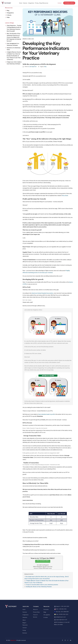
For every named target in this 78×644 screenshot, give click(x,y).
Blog (45, 67)
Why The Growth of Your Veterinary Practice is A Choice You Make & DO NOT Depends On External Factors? (14, 37)
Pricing (37, 3)
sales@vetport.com (61, 617)
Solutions (25, 617)
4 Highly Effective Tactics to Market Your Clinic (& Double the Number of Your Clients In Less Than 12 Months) (14, 56)
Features (25, 3)
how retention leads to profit (47, 414)
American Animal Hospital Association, (43, 293)
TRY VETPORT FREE (43, 561)
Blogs (45, 612)
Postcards (46, 609)
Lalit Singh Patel (33, 67)
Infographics (10, 13)
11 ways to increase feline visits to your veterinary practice (42, 585)
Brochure (25, 633)
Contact (60, 3)
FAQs (8, 17)
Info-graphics (47, 615)
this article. (65, 196)
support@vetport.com (62, 620)
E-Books (9, 15)
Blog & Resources (44, 3)
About (24, 620)
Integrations (31, 3)
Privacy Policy (36, 612)
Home (21, 3)
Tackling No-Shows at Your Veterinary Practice (39, 587)
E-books (46, 617)
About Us (35, 609)
